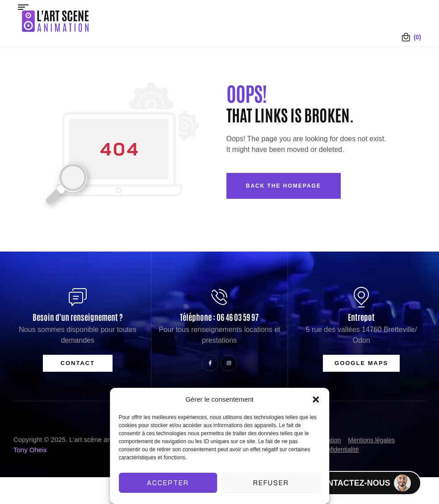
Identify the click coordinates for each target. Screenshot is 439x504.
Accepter (168, 483)
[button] (316, 399)
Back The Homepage (284, 186)
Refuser (271, 483)
